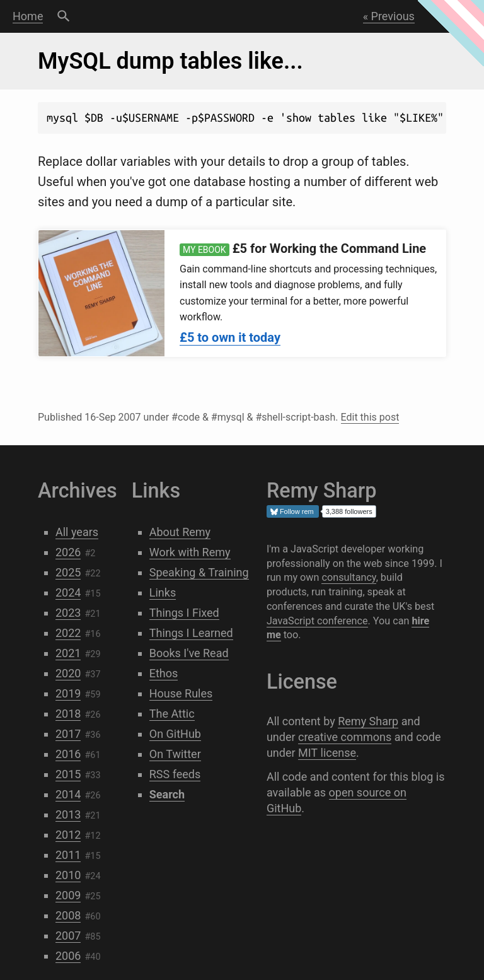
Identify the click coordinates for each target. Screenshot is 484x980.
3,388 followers (349, 511)
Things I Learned (191, 633)
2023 (68, 613)
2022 (68, 633)
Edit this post (370, 417)
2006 (68, 956)
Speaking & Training (199, 572)
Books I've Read (189, 653)
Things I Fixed (184, 613)
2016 (68, 754)
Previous (393, 16)
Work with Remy (190, 552)
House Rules (181, 693)
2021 (68, 653)
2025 (68, 572)
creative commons (345, 737)
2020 (68, 673)
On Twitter (175, 754)
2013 (68, 814)
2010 (68, 875)
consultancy (349, 577)
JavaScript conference (317, 621)
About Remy (180, 532)
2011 (68, 855)
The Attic (172, 714)
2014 (68, 794)
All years (77, 532)
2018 (68, 714)
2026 (68, 552)
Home (28, 16)
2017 (68, 734)
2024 (68, 592)
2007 (68, 936)
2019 (68, 693)
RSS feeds (175, 774)
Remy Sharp (368, 721)
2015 (68, 774)
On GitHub (175, 734)
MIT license (327, 753)
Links (163, 592)
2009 (68, 895)
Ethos (164, 673)
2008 (68, 915)
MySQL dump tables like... (170, 61)
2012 (68, 835)
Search (63, 16)
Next (452, 16)
